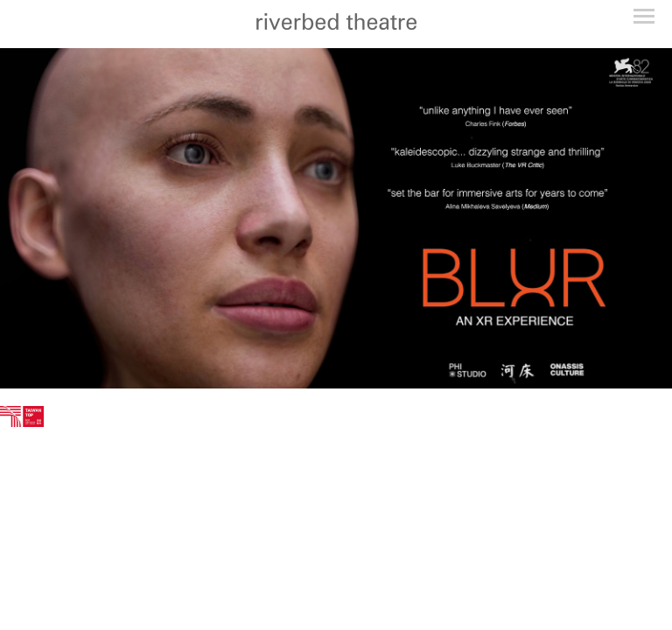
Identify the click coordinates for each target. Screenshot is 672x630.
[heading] (336, 24)
